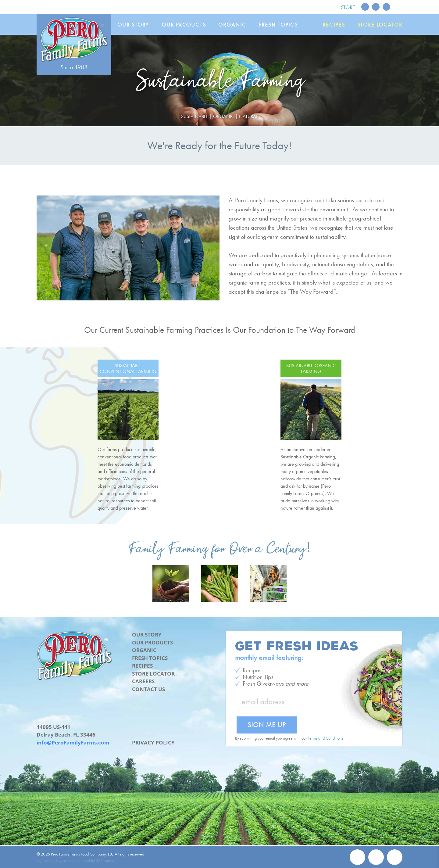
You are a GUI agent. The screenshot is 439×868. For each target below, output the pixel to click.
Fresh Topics (279, 25)
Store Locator (380, 25)
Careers (143, 681)
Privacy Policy (153, 742)
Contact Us (148, 689)
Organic (233, 25)
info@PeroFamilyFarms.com (73, 742)
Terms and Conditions (326, 738)
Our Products (185, 25)
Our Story (135, 25)
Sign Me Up (267, 725)
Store (348, 7)
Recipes (334, 25)
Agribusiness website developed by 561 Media (75, 860)
